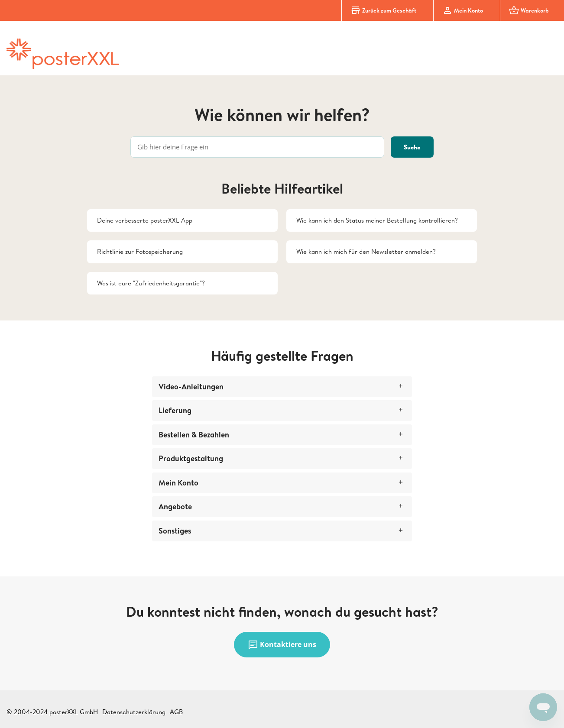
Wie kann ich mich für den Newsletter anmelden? (366, 251)
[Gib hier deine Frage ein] (257, 147)
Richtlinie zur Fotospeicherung (140, 251)
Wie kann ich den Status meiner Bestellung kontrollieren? (377, 220)
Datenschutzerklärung (134, 712)
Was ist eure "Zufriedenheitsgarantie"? (151, 283)
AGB (176, 712)
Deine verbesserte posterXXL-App (145, 220)
